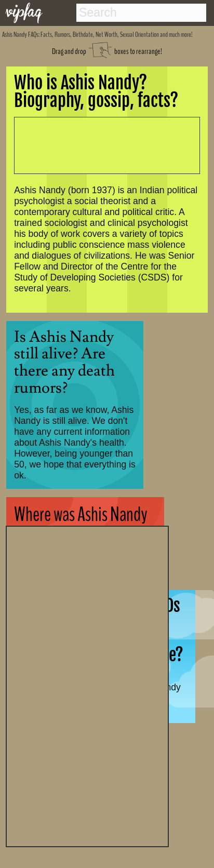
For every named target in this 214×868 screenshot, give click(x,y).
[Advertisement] (87, 685)
